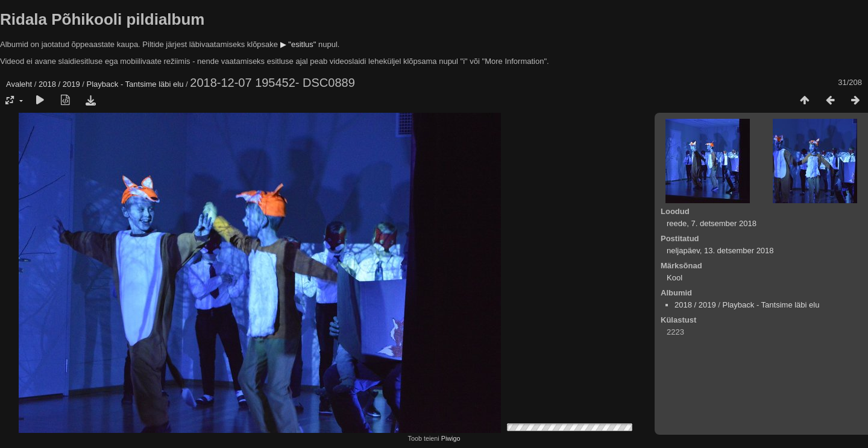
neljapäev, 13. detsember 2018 (720, 251)
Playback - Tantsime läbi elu (135, 84)
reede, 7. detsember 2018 (712, 223)
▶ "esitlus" (298, 44)
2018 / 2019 (59, 84)
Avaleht (19, 84)
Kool (675, 278)
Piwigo (451, 438)
